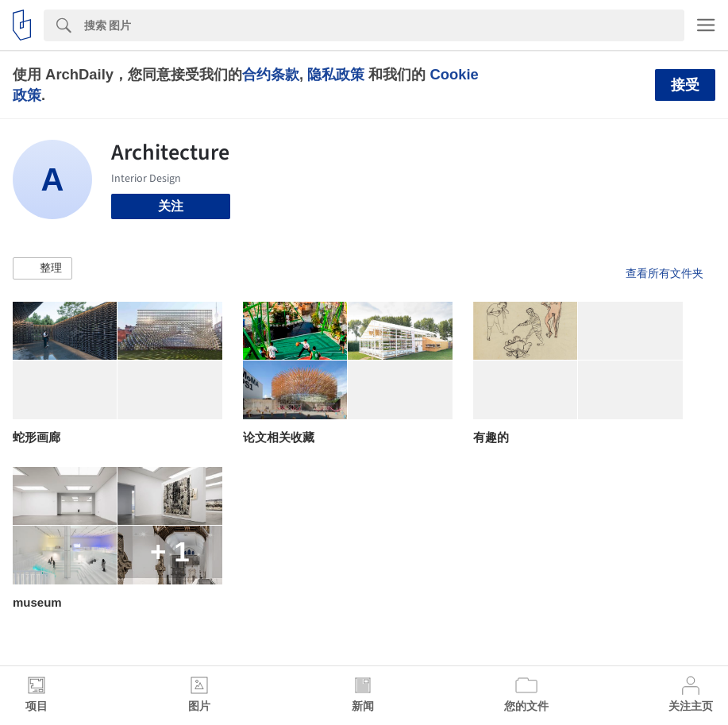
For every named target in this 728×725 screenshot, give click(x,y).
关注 (171, 206)
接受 (685, 85)
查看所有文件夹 (664, 273)
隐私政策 (336, 74)
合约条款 (271, 74)
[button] (42, 268)
